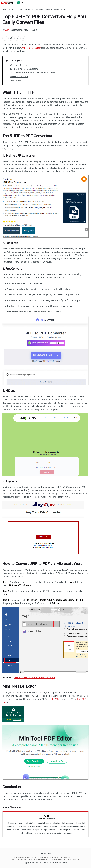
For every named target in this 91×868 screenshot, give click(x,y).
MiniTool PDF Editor (31, 48)
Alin (7, 30)
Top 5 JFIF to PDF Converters (24, 69)
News (13, 10)
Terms (42, 853)
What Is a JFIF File (19, 65)
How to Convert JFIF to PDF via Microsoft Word (32, 73)
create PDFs (54, 699)
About (49, 853)
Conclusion (15, 80)
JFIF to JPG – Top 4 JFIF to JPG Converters (35, 677)
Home (5, 10)
